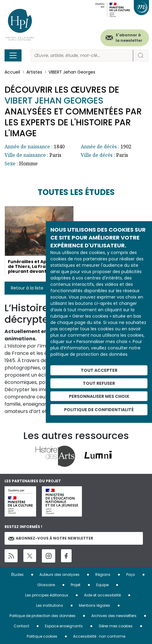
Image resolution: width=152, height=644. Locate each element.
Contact (21, 626)
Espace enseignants (64, 626)
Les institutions (50, 605)
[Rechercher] (82, 56)
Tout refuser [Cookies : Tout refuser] (99, 383)
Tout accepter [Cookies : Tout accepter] (99, 370)
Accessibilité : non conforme (99, 636)
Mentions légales (95, 605)
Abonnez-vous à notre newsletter (51, 538)
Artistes (34, 72)
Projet (76, 585)
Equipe (102, 585)
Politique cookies (42, 636)
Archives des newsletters (114, 616)
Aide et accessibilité (102, 595)
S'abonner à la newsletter (129, 38)
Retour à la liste (27, 288)
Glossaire (46, 585)
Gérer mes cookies (116, 626)
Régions (103, 575)
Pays (131, 575)
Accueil (12, 72)
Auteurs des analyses (59, 575)
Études (17, 575)
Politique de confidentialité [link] (99, 410)
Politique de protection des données (42, 616)
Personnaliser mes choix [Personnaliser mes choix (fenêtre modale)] (99, 396)
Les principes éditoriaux (47, 595)
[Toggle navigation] (13, 55)
